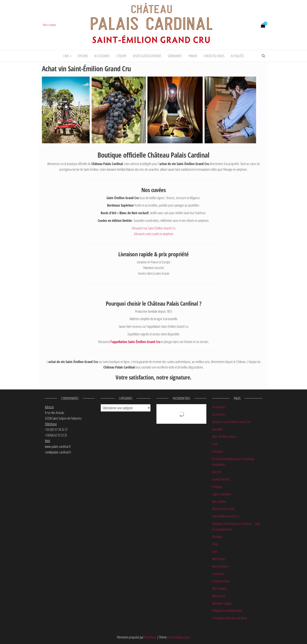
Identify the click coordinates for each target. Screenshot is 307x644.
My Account (219, 596)
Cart (215, 551)
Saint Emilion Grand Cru (226, 516)
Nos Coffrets (219, 501)
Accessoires (102, 56)
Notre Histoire (220, 566)
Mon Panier (219, 559)
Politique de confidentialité (227, 611)
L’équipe (121, 56)
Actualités (237, 56)
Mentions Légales (222, 603)
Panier (193, 56)
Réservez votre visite (223, 509)
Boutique (217, 537)
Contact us (218, 574)
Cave (67, 56)
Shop (215, 544)
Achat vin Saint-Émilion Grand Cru (231, 422)
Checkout (218, 451)
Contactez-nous (214, 56)
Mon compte (49, 25)
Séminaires (175, 56)
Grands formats (221, 479)
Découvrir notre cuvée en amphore (154, 234)
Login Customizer (222, 494)
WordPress (150, 637)
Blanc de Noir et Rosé (224, 436)
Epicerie (83, 56)
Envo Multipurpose (179, 637)
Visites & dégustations (147, 56)
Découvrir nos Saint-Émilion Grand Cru (154, 228)
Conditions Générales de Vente (230, 618)
